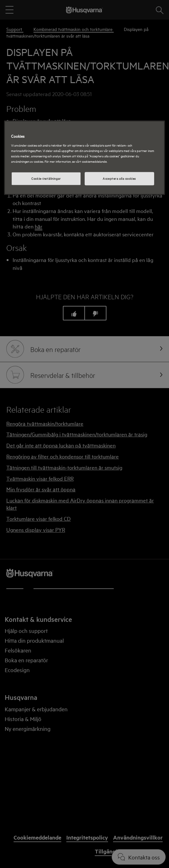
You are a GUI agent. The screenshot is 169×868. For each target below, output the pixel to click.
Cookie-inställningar (46, 178)
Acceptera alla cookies (119, 178)
